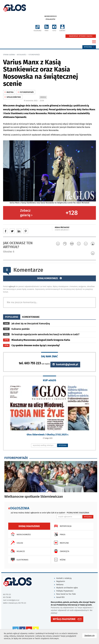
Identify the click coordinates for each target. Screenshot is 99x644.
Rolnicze (17, 551)
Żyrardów (50, 19)
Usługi (16, 543)
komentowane (31, 317)
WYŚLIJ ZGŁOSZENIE (64, 619)
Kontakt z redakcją (64, 578)
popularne (12, 317)
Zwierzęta (61, 551)
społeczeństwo (13, 97)
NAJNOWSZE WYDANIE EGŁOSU (81, 36)
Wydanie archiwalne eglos (67, 588)
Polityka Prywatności (65, 591)
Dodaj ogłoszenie (29, 526)
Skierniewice (50, 16)
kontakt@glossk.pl (65, 364)
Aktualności (22, 55)
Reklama (60, 585)
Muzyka (9, 92)
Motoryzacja (62, 526)
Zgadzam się (91, 635)
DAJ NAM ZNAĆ (49, 356)
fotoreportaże (34, 55)
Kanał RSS (60, 597)
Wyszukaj (89, 47)
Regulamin (61, 581)
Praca (59, 534)
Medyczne (61, 543)
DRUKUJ (44, 97)
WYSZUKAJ (63, 445)
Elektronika (19, 559)
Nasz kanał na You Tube (66, 594)
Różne (59, 559)
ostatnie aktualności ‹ (62, 230)
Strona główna (9, 55)
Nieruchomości (20, 534)
